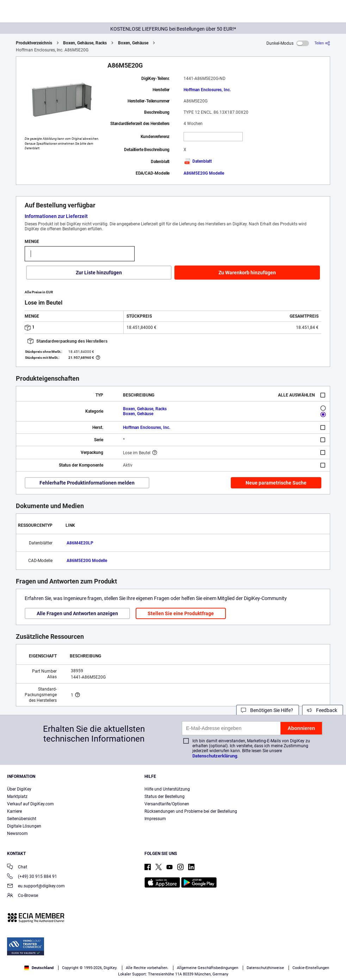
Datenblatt (198, 161)
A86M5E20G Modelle (204, 173)
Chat (17, 867)
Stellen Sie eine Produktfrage (181, 613)
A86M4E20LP (80, 543)
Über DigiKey (19, 789)
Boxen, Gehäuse (133, 43)
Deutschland (39, 968)
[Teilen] (322, 43)
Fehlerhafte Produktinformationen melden (87, 483)
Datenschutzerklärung (215, 756)
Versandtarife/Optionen (167, 804)
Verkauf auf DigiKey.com (30, 804)
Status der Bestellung (165, 797)
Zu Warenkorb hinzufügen (247, 273)
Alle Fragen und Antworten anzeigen (77, 613)
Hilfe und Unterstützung (167, 789)
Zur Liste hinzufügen (99, 273)
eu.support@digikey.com (36, 887)
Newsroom (17, 834)
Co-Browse (23, 896)
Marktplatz (17, 797)
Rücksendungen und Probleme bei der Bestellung (191, 811)
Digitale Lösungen (24, 826)
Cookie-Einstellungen (311, 968)
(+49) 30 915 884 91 (32, 877)
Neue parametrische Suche (276, 483)
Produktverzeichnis (34, 43)
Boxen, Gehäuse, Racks (85, 43)
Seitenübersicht (22, 819)
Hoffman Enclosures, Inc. (207, 90)
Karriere (14, 811)
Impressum (155, 819)
